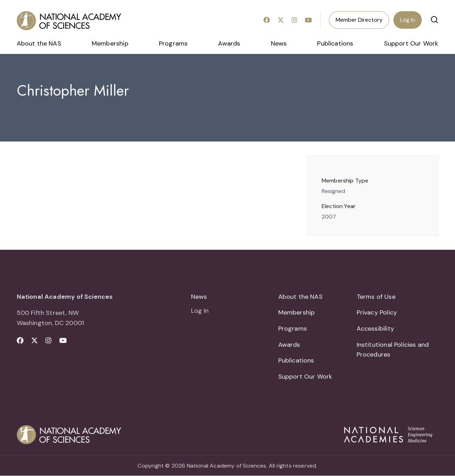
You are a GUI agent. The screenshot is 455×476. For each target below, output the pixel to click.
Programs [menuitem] (173, 43)
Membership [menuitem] (110, 43)
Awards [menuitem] (229, 43)
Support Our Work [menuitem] (411, 43)
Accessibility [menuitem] (375, 329)
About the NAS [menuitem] (39, 43)
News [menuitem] (279, 43)
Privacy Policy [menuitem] (377, 312)
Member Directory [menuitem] (359, 20)
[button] (434, 20)
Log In (408, 20)
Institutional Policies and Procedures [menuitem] (393, 350)
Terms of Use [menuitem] (376, 297)
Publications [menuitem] (335, 43)
